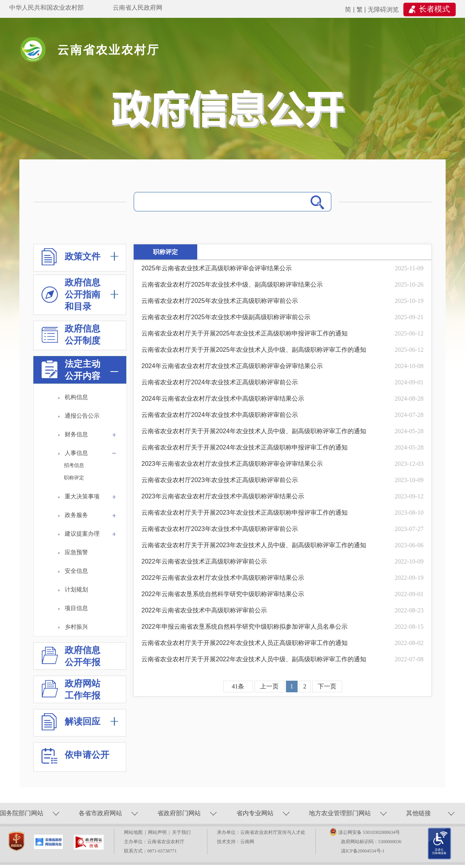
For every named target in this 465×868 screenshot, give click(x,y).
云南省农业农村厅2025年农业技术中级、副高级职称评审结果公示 (232, 284)
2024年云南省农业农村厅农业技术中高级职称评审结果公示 (223, 399)
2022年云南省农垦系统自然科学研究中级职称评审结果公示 (223, 594)
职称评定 (74, 478)
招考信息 (74, 465)
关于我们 (181, 832)
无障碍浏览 (383, 10)
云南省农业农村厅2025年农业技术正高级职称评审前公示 (220, 301)
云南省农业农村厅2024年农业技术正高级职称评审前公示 (220, 382)
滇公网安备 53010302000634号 (369, 832)
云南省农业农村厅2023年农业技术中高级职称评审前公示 (220, 529)
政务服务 (92, 516)
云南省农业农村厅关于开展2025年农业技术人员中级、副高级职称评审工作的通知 (254, 350)
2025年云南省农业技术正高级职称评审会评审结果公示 (217, 268)
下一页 (327, 686)
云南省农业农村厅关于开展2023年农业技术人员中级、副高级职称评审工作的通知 (254, 545)
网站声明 (158, 832)
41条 (238, 686)
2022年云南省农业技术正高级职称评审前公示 (204, 561)
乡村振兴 (76, 627)
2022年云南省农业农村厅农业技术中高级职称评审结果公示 (223, 578)
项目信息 (76, 608)
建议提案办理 (92, 535)
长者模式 (434, 9)
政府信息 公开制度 (71, 335)
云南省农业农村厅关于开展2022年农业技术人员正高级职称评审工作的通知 (245, 643)
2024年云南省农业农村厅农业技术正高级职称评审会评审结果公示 (232, 366)
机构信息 (76, 397)
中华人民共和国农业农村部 (46, 8)
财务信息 (92, 436)
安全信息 (76, 571)
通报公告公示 (82, 416)
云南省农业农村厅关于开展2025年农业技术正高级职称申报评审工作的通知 (245, 333)
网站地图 (134, 832)
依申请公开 (75, 759)
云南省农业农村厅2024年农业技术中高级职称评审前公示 (220, 415)
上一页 (269, 686)
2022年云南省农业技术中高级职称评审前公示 (204, 610)
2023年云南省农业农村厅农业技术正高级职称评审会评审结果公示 (232, 464)
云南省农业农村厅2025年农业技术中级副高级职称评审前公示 (226, 317)
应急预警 (76, 552)
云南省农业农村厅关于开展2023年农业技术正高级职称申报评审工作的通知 (245, 513)
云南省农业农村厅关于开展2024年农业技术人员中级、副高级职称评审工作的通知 (254, 431)
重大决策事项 (92, 498)
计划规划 (76, 589)
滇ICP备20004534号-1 (363, 851)
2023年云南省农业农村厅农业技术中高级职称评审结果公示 (223, 496)
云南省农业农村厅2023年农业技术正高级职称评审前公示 (220, 480)
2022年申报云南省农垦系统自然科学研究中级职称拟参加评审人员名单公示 (245, 627)
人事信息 (92, 454)
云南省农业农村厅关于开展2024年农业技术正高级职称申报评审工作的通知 (245, 447)
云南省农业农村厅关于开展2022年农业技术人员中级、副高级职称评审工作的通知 (254, 659)
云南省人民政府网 (138, 8)
